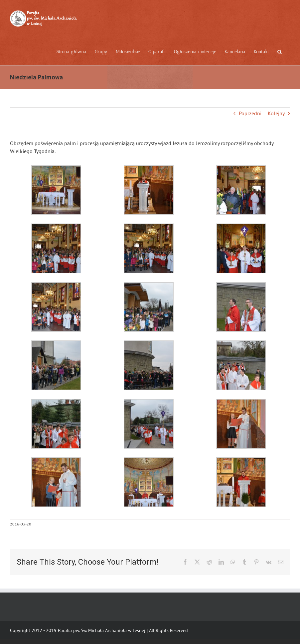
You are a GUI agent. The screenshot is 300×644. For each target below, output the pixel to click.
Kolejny (276, 113)
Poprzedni (250, 113)
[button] (280, 51)
